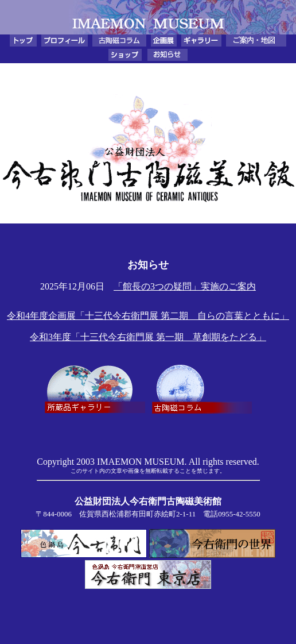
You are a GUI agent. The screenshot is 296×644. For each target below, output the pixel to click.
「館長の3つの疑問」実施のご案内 (185, 286)
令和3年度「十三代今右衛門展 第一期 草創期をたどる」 (148, 337)
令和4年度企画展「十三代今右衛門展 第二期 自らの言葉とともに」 (148, 316)
